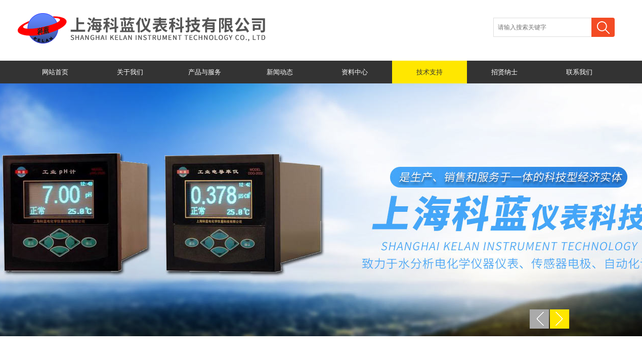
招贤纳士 (504, 72)
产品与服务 (205, 72)
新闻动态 (280, 72)
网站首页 (55, 72)
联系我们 (579, 72)
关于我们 (130, 72)
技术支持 (430, 72)
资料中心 (355, 72)
